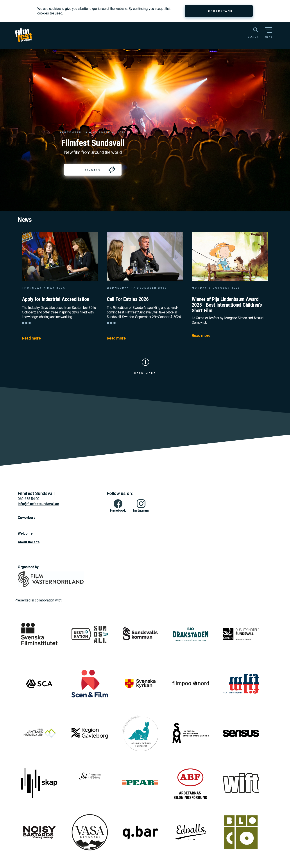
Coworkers (27, 518)
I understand (219, 11)
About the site (29, 542)
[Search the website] (251, 32)
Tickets (93, 170)
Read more (31, 338)
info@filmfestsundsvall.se (38, 504)
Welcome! (26, 533)
